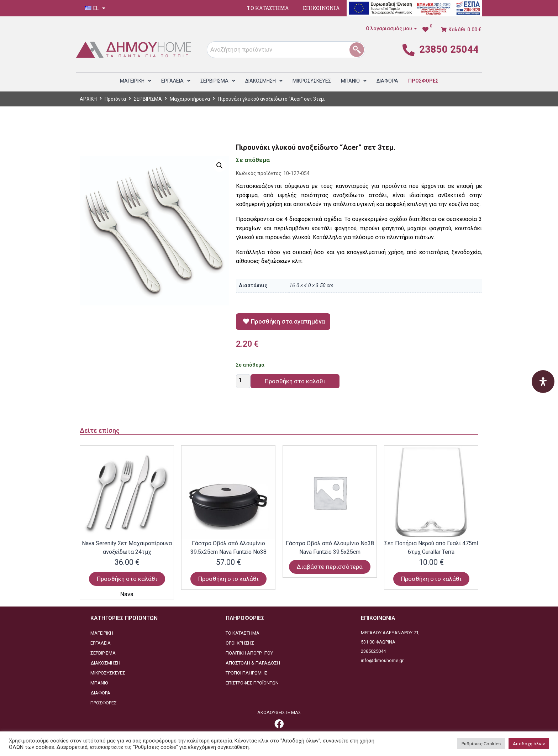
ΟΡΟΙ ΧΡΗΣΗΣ (240, 643)
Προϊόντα (115, 99)
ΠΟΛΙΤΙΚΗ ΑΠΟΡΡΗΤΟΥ (249, 653)
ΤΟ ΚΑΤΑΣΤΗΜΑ (268, 8)
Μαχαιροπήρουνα (190, 99)
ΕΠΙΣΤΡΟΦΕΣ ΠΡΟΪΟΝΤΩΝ (252, 683)
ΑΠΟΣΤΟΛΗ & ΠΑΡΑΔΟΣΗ (253, 663)
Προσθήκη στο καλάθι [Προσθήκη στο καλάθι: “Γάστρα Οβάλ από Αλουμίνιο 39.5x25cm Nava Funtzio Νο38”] (228, 579)
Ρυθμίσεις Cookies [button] (481, 744)
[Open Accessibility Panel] (543, 382)
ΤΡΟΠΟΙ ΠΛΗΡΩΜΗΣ (247, 673)
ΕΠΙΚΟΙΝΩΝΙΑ (321, 8)
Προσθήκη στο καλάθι (295, 381)
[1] (359, 50)
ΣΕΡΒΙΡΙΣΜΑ (148, 99)
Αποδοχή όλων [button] (529, 744)
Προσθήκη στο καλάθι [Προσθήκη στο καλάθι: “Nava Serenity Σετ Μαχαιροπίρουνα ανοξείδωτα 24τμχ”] (127, 579)
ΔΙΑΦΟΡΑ (100, 693)
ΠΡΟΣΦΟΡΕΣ (104, 703)
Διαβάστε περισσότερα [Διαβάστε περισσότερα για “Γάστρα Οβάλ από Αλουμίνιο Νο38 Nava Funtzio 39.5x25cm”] (330, 567)
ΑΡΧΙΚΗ (88, 99)
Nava (127, 594)
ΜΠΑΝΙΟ (99, 683)
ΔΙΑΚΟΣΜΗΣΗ (105, 663)
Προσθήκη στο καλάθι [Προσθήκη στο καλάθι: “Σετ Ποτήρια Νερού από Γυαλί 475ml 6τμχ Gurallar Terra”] (431, 579)
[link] (427, 30)
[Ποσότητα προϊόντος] (243, 381)
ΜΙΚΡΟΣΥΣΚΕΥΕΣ (108, 673)
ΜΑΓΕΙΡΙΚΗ (102, 633)
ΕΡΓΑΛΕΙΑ (101, 643)
